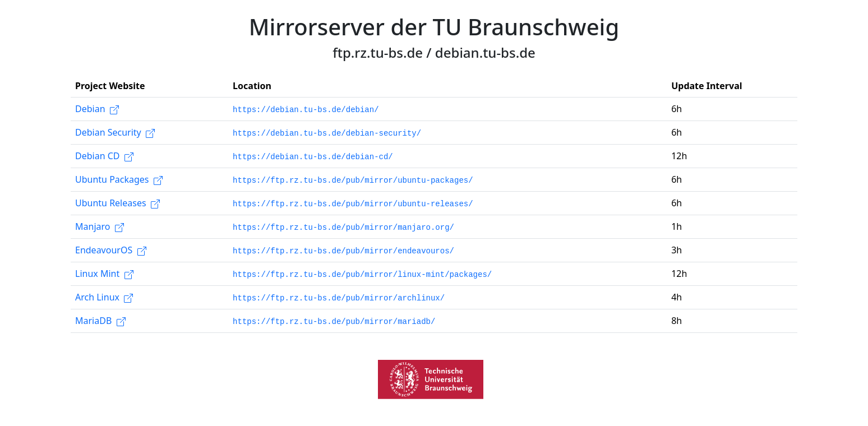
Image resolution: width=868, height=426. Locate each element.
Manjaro (100, 226)
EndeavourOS (111, 250)
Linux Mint (104, 274)
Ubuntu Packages (119, 179)
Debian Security (115, 132)
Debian (97, 109)
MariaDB (100, 321)
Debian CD (104, 156)
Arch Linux (104, 297)
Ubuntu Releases (117, 203)
